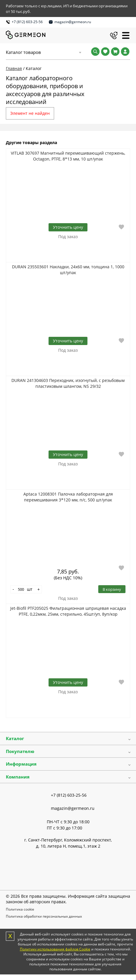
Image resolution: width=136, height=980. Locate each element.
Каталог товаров (23, 52)
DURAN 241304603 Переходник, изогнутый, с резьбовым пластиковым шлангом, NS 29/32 (68, 383)
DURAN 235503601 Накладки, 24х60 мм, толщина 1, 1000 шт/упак (68, 270)
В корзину (112, 589)
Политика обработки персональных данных (44, 916)
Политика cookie (20, 909)
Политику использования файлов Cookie (55, 949)
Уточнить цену (68, 227)
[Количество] (21, 589)
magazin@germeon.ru (73, 22)
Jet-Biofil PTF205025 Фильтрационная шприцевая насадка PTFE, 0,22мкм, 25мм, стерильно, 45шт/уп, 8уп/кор (68, 611)
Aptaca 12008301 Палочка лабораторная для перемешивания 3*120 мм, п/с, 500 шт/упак (68, 497)
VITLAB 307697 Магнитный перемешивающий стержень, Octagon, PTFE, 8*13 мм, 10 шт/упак (68, 156)
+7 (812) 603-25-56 (27, 22)
